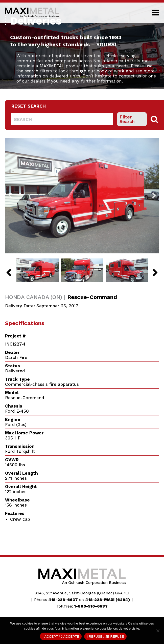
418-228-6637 (63, 600)
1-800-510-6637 (91, 606)
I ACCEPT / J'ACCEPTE (61, 637)
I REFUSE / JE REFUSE (105, 637)
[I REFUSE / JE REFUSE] (158, 631)
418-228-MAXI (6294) (108, 600)
